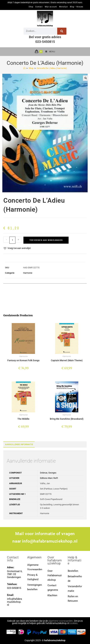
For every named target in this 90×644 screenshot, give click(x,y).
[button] (86, 78)
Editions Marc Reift (49, 478)
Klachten (52, 595)
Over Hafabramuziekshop (55, 575)
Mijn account (51, 7)
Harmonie (28, 273)
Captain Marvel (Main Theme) (67, 360)
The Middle (23, 419)
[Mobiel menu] (49, 52)
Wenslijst (63, 7)
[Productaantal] (12, 240)
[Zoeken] (62, 31)
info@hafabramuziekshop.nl (50, 541)
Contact (39, 7)
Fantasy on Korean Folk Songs (23, 360)
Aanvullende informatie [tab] (19, 444)
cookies (74, 623)
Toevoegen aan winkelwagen (46, 240)
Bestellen (73, 571)
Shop (31, 7)
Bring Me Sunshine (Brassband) (67, 419)
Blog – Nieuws (77, 7)
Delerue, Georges (48, 473)
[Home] (24, 68)
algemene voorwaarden (61, 621)
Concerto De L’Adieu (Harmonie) (52, 68)
